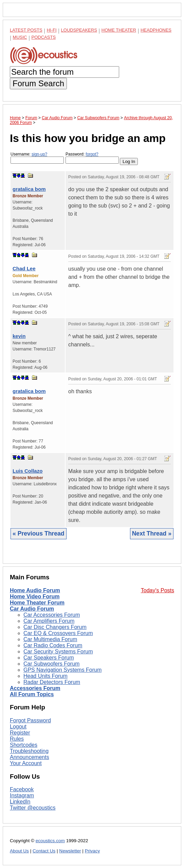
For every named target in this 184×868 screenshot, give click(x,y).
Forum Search (38, 83)
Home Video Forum (35, 596)
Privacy (93, 851)
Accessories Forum (35, 688)
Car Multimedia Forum (50, 639)
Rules (17, 739)
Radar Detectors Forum (52, 682)
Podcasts (44, 37)
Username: (37, 158)
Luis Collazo (27, 471)
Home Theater (119, 30)
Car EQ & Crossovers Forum (58, 633)
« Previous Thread (39, 534)
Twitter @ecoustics (33, 808)
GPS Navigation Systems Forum (62, 670)
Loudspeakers (79, 30)
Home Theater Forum (37, 603)
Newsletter (70, 851)
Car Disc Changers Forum (55, 627)
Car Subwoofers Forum (51, 664)
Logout (18, 727)
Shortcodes (24, 745)
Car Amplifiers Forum (49, 621)
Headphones (156, 30)
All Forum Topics (32, 694)
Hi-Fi (52, 30)
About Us (19, 851)
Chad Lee (24, 268)
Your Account (26, 763)
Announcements (30, 757)
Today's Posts (158, 590)
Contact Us (44, 851)
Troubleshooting (29, 751)
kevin (19, 336)
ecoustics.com (50, 841)
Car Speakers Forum (49, 658)
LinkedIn (20, 802)
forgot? (92, 154)
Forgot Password (30, 720)
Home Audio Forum (35, 590)
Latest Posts (26, 30)
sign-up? (39, 154)
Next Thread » (152, 534)
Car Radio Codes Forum (53, 645)
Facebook (22, 789)
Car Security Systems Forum (58, 652)
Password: (92, 158)
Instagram (22, 795)
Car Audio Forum (32, 609)
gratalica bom (29, 189)
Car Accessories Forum (52, 615)
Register (20, 733)
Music (20, 37)
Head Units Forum (45, 676)
